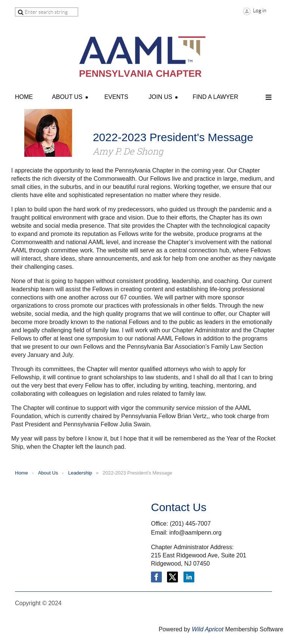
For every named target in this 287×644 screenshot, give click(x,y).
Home (21, 473)
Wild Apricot (208, 629)
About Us (48, 473)
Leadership (80, 473)
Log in (260, 10)
